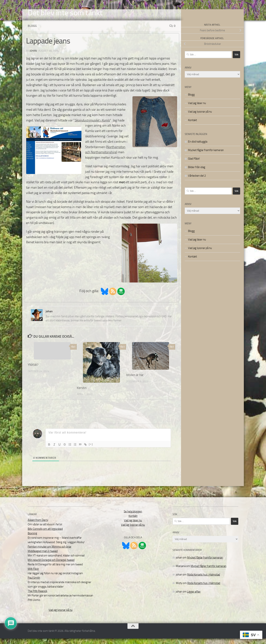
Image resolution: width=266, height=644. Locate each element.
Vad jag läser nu (197, 109)
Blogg (32, 31)
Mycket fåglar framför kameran (206, 156)
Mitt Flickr (33, 574)
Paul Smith (34, 583)
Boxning (32, 539)
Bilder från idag (197, 173)
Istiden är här (135, 380)
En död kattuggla (198, 147)
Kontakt (192, 126)
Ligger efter (194, 597)
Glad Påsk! (194, 164)
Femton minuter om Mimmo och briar (50, 552)
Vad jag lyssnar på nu (200, 117)
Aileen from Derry (38, 526)
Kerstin (82, 393)
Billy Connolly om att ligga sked (45, 534)
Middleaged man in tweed (43, 557)
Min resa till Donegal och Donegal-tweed (51, 566)
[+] (91, 450)
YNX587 (33, 370)
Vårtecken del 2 (197, 181)
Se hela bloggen (133, 517)
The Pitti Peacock (37, 597)
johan (33, 56)
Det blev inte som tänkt (65, 13)
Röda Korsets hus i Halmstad (204, 580)
